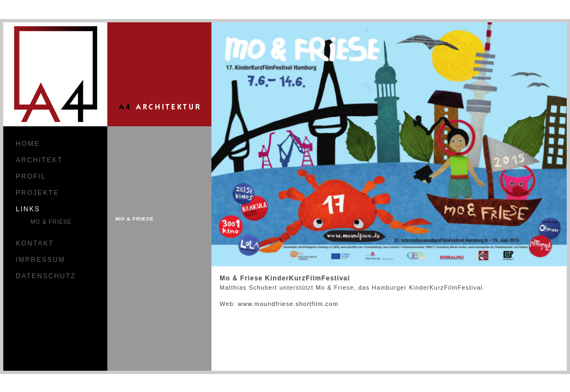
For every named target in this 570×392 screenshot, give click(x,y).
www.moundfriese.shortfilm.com (288, 304)
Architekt (39, 160)
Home (28, 144)
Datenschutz (46, 276)
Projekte (37, 193)
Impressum (41, 260)
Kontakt (35, 243)
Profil (31, 176)
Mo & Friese (51, 222)
